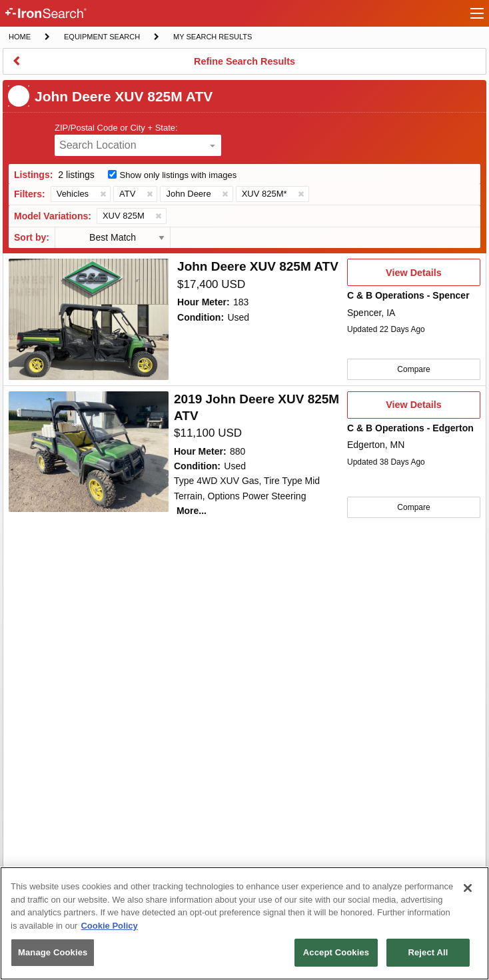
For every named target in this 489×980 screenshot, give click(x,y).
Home (19, 36)
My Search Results (212, 38)
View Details (413, 277)
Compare (413, 369)
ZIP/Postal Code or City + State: (116, 128)
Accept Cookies (336, 952)
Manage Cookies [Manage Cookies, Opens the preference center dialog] (53, 952)
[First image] (89, 319)
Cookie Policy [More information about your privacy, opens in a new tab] (109, 926)
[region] (244, 923)
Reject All (428, 952)
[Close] (468, 888)
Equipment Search (102, 38)
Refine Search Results (244, 65)
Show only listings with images (179, 175)
